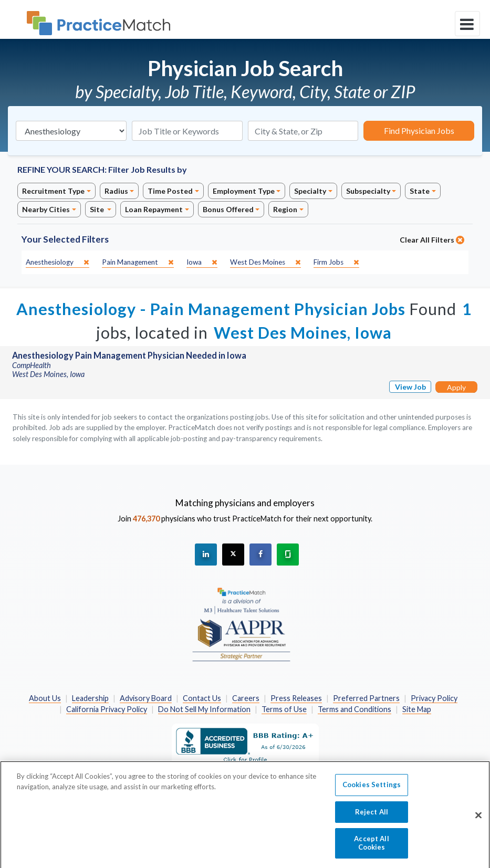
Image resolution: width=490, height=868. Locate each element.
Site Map (417, 709)
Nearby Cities (46, 209)
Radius (116, 191)
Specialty (310, 191)
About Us (45, 698)
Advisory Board (146, 698)
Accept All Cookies (371, 848)
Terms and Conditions (355, 709)
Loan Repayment (154, 209)
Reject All (372, 817)
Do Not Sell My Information (204, 709)
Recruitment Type (53, 191)
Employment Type (244, 191)
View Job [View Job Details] (410, 387)
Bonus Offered (228, 209)
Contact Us (202, 698)
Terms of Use (284, 709)
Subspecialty (368, 191)
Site (98, 209)
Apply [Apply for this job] (456, 387)
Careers (246, 698)
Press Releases (296, 698)
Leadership (90, 698)
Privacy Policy (434, 698)
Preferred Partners (366, 698)
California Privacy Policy (107, 709)
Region (285, 209)
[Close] (478, 820)
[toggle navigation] (467, 24)
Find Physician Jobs (419, 130)
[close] (58, 262)
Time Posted (170, 191)
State (420, 191)
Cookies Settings (372, 790)
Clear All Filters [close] (432, 240)
